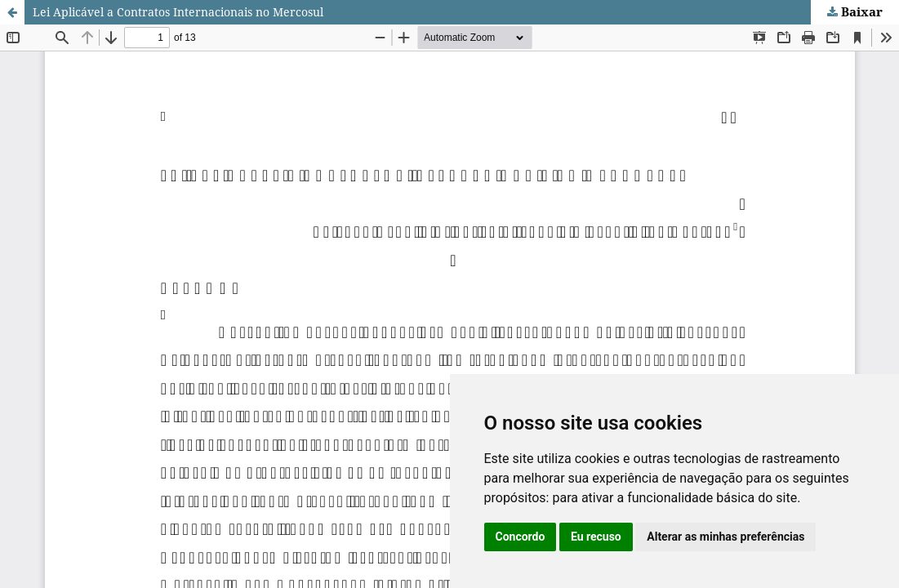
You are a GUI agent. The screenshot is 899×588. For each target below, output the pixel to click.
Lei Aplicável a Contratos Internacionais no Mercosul (178, 12)
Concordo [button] (521, 537)
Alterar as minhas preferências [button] (725, 537)
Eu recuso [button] (596, 537)
